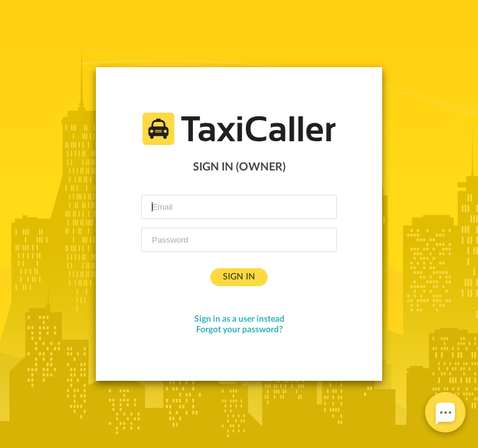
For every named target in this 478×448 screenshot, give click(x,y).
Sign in (239, 277)
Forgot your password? (239, 330)
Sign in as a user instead (239, 319)
